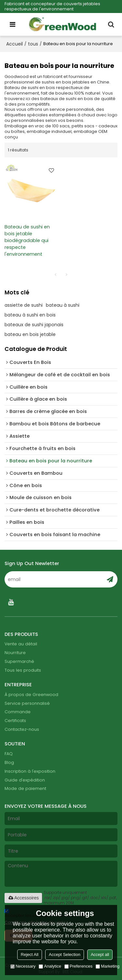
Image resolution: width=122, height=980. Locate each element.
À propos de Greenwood (31, 695)
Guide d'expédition (25, 780)
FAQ (9, 754)
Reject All (30, 954)
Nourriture (15, 653)
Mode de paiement (25, 788)
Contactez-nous (22, 729)
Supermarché (19, 661)
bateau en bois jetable (30, 334)
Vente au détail (21, 644)
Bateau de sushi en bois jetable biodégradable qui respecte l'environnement (27, 240)
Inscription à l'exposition (30, 771)
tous (33, 44)
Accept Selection (65, 954)
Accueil (14, 44)
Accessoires (23, 898)
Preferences (78, 966)
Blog (9, 762)
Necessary (23, 966)
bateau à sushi (63, 305)
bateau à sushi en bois (30, 315)
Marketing (108, 966)
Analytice (50, 966)
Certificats (15, 721)
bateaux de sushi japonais (34, 325)
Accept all (100, 954)
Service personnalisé (27, 703)
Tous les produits (23, 670)
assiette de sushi (24, 305)
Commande (18, 712)
